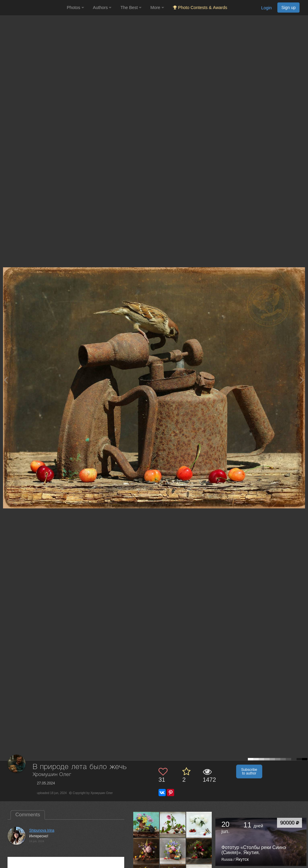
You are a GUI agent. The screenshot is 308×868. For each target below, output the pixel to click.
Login (266, 8)
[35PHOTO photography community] (33, 8)
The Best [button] (131, 8)
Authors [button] (102, 8)
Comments (28, 815)
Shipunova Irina (42, 830)
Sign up (288, 8)
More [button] (157, 8)
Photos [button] (75, 8)
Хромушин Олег (52, 775)
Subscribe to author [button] (249, 771)
